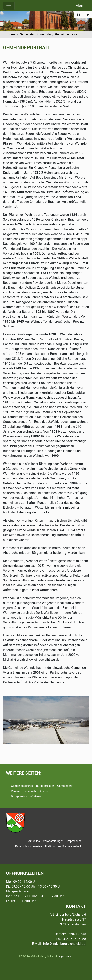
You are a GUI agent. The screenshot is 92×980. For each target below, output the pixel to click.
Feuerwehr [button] (30, 791)
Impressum (65, 956)
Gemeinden (27, 34)
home (12, 34)
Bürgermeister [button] (45, 786)
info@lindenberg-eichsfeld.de (64, 944)
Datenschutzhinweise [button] (29, 846)
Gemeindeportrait (67, 34)
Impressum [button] (74, 841)
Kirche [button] (44, 791)
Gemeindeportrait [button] (22, 786)
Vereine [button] (16, 791)
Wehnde (45, 34)
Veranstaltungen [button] (53, 841)
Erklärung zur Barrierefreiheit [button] (63, 846)
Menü (80, 6)
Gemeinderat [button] (65, 786)
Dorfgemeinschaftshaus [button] (26, 796)
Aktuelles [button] (34, 841)
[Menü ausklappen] (9, 6)
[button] (10, 720)
